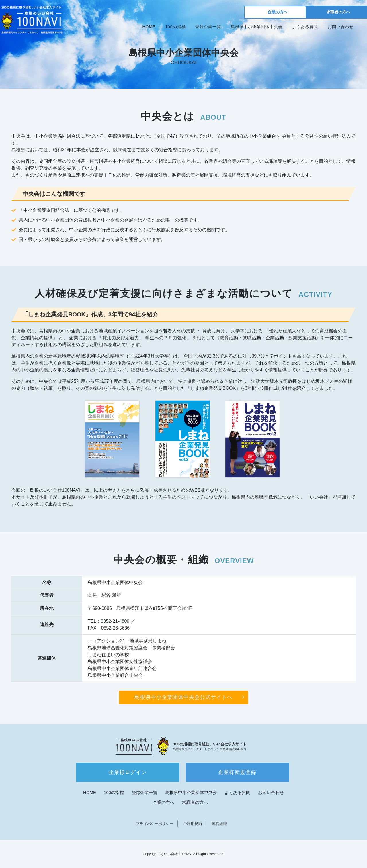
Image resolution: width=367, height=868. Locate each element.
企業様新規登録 (237, 772)
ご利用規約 (193, 824)
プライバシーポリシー (155, 824)
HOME (149, 27)
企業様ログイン (128, 772)
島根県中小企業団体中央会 (257, 27)
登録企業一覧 (208, 27)
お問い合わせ (341, 27)
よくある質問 (305, 27)
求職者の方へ (338, 12)
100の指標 (175, 27)
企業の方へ (278, 12)
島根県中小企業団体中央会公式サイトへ (183, 697)
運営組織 (219, 824)
